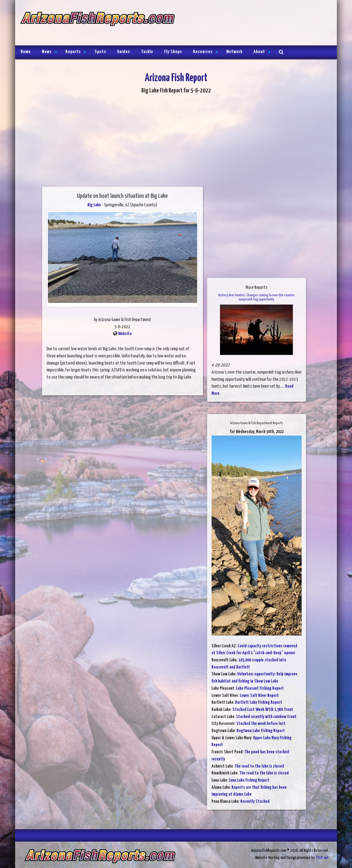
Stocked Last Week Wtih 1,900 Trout (263, 710)
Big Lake (94, 205)
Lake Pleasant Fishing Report (260, 688)
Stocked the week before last (261, 724)
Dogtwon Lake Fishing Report (261, 731)
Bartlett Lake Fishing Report (259, 703)
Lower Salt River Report (259, 696)
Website (125, 334)
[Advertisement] (254, 23)
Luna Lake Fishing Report (249, 780)
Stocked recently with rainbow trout (266, 717)
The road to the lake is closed (259, 766)
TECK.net (322, 858)
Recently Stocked (255, 802)
